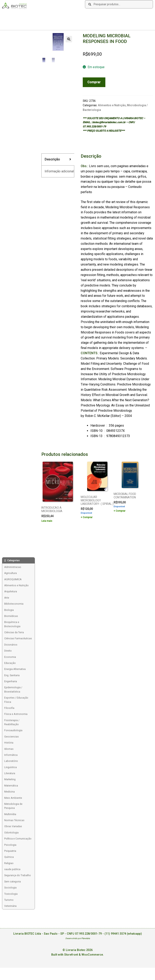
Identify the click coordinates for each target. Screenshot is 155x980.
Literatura (10, 773)
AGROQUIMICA (13, 579)
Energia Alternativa (15, 669)
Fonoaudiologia (13, 730)
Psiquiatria (10, 851)
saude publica (12, 869)
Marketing (10, 779)
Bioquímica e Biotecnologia (12, 624)
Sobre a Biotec (12, 15)
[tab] (58, 160)
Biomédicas (11, 616)
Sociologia (10, 888)
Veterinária (10, 906)
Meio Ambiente (13, 798)
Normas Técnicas (14, 820)
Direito (8, 651)
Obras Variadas (13, 826)
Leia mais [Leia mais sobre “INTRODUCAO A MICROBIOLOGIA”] (47, 521)
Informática (11, 755)
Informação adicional (59, 171)
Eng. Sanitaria (12, 675)
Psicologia (10, 845)
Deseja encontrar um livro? (87, 15)
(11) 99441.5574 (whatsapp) (123, 934)
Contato (63, 15)
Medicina (9, 792)
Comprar (94, 82)
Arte (7, 598)
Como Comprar (34, 15)
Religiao (9, 863)
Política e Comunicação (18, 839)
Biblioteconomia (14, 604)
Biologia (9, 610)
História (9, 743)
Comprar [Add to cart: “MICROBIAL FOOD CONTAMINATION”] (120, 511)
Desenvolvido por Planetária (78, 938)
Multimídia (10, 814)
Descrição (52, 159)
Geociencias (12, 737)
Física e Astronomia (16, 714)
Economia (10, 657)
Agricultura (10, 573)
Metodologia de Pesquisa (13, 806)
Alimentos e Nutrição (112, 105)
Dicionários (11, 645)
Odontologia (11, 833)
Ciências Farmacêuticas (18, 638)
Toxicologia (11, 894)
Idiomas (9, 749)
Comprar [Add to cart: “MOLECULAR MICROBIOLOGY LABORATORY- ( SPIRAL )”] (88, 517)
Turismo (9, 900)
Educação (10, 663)
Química (9, 857)
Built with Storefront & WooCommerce (77, 955)
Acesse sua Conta (14, 23)
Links (50, 15)
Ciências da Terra (14, 632)
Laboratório (11, 761)
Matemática (11, 786)
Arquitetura (11, 591)
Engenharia (11, 681)
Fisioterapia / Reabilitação (12, 722)
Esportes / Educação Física (16, 700)
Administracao (13, 567)
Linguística (10, 767)
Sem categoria (13, 882)
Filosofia (9, 708)
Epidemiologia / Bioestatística (13, 689)
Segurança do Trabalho (18, 875)
